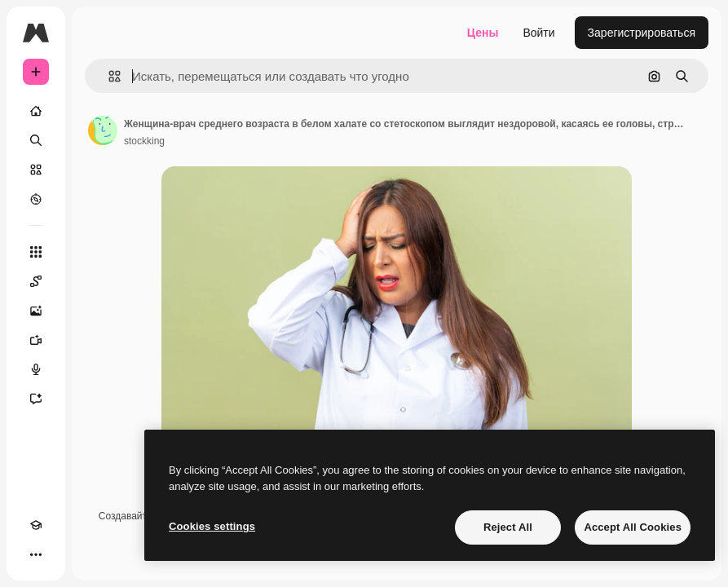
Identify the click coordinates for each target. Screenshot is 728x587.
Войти (538, 33)
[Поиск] (36, 140)
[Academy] (36, 525)
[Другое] (36, 554)
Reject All (508, 527)
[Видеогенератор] (36, 340)
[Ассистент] (36, 399)
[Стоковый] (36, 170)
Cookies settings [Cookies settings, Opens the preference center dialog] (212, 526)
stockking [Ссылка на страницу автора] (144, 141)
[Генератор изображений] (36, 311)
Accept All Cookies (633, 527)
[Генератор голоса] (36, 369)
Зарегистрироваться (642, 33)
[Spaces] (36, 281)
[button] (108, 76)
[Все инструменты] (36, 252)
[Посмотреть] (36, 199)
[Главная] (36, 111)
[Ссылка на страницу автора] (103, 130)
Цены (483, 33)
